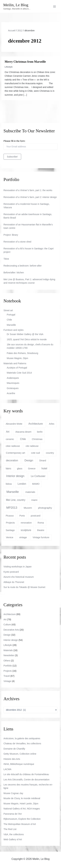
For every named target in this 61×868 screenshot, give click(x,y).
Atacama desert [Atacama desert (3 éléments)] (23, 432)
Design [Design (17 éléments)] (29, 460)
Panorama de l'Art (13, 814)
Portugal (11, 315)
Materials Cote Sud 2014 (19, 373)
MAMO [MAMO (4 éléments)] (36, 484)
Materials (8, 650)
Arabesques (13, 378)
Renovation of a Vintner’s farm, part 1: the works (28, 190)
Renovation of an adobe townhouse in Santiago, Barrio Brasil (28, 216)
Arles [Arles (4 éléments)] (52, 424)
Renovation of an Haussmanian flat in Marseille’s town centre (28, 226)
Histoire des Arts (12, 759)
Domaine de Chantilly (14, 749)
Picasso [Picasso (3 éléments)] (10, 516)
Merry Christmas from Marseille (25, 62)
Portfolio (8, 666)
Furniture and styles (14, 330)
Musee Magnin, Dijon (18, 358)
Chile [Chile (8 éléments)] (23, 439)
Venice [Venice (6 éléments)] (10, 537)
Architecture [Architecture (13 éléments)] (36, 424)
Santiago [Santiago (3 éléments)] (10, 530)
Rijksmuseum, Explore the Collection (22, 819)
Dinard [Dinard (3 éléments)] (43, 461)
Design (7, 635)
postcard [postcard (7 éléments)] (36, 516)
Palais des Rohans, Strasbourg (23, 353)
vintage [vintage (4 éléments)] (23, 537)
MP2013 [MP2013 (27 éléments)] (12, 508)
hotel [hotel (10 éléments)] (44, 468)
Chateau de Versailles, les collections (22, 743)
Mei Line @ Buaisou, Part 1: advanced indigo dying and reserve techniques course (29, 281)
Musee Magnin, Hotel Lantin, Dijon (21, 804)
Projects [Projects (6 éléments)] (10, 523)
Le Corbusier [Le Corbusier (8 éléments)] (38, 476)
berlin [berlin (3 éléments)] (40, 432)
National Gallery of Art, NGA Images (22, 809)
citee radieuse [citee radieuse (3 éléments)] (13, 446)
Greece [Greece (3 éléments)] (32, 469)
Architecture (10, 614)
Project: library (11, 235)
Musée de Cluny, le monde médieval (22, 798)
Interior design (11, 640)
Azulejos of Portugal (17, 368)
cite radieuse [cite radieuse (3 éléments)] (32, 446)
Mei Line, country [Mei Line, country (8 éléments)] (16, 500)
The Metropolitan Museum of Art (20, 824)
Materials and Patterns (15, 363)
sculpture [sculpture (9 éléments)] (26, 530)
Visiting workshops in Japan (18, 567)
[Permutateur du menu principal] (54, 6)
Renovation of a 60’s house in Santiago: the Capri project (29, 250)
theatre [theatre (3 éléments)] (41, 530)
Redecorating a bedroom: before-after (23, 266)
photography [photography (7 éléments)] (45, 508)
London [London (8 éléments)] (22, 484)
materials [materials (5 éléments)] (30, 492)
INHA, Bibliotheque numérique (19, 764)
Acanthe (11, 393)
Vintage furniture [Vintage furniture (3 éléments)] (41, 537)
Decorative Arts (11, 630)
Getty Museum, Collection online (20, 754)
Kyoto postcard (11, 572)
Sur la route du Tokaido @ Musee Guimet (24, 587)
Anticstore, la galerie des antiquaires (22, 738)
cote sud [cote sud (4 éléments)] (36, 453)
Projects (8, 671)
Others (7, 661)
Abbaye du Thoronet (14, 582)
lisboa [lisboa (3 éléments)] (9, 484)
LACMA (7, 769)
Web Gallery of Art (13, 839)
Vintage (7, 681)
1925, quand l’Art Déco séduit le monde (27, 339)
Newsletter (9, 655)
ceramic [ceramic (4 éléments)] (10, 439)
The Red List (10, 829)
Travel (7, 676)
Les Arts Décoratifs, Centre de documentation (27, 780)
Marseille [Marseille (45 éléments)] (13, 492)
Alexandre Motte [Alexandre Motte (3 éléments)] (14, 424)
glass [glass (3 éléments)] (20, 469)
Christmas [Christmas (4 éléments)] (37, 439)
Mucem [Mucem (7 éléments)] (28, 508)
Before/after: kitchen (14, 273)
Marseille (11, 325)
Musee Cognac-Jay (13, 793)
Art (5, 619)
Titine (6, 259)
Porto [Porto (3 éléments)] (22, 516)
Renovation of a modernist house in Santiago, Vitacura (27, 206)
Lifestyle (9, 67)
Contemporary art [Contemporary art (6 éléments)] (15, 453)
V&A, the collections (14, 834)
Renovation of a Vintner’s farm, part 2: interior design (30, 197)
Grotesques (13, 388)
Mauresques (13, 383)
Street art (8, 310)
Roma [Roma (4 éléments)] (41, 523)
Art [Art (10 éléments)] (8, 432)
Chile (9, 320)
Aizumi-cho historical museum (19, 577)
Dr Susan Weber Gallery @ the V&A (25, 334)
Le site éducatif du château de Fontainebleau (26, 774)
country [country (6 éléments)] (50, 453)
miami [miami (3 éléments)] (34, 500)
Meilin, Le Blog (16, 5)
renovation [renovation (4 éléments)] (26, 523)
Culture (7, 625)
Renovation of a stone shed (17, 242)
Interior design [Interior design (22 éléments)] (15, 476)
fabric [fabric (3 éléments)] (8, 469)
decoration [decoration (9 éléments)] (12, 460)
